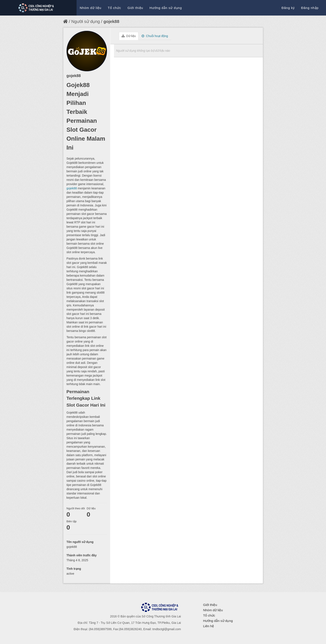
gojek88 (111, 21)
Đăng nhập (310, 8)
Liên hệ (209, 626)
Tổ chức (115, 8)
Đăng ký (288, 8)
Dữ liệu (129, 36)
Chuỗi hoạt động (155, 36)
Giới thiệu (135, 8)
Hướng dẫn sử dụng (166, 8)
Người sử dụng (86, 21)
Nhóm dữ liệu (91, 8)
